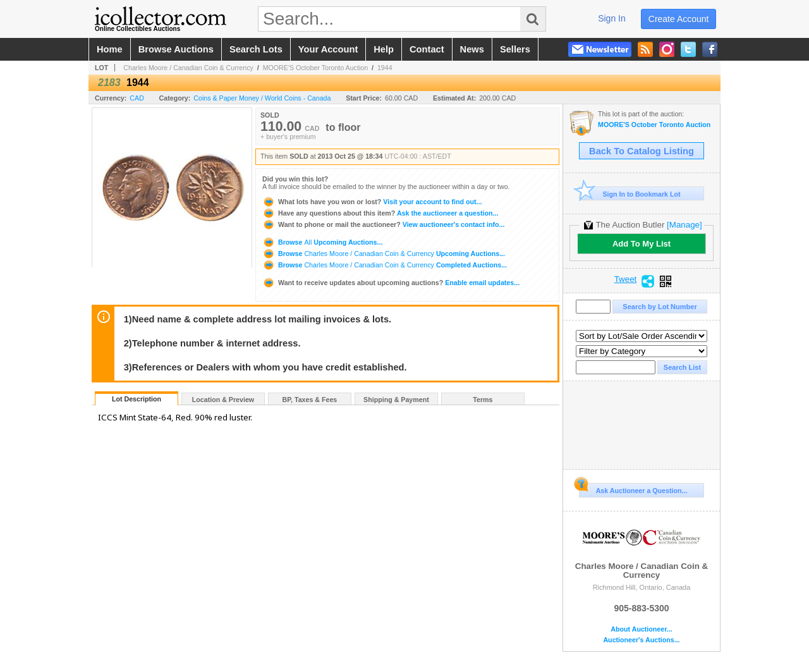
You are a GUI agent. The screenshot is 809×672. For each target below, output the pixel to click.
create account (679, 19)
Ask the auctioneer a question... (380, 213)
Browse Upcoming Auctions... (322, 242)
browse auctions (176, 49)
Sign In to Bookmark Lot (630, 194)
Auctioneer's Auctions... (641, 640)
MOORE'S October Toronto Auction (316, 68)
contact (427, 49)
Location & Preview (223, 400)
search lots (256, 49)
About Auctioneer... (641, 629)
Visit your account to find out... (372, 202)
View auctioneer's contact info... (383, 224)
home (110, 49)
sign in (612, 18)
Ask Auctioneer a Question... (633, 489)
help (384, 49)
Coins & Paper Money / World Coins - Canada (262, 98)
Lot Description (137, 399)
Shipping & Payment (396, 400)
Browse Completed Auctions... (385, 265)
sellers (515, 49)
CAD (137, 98)
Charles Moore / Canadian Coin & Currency (188, 68)
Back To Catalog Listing (642, 151)
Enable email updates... (391, 283)
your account (328, 49)
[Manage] (684, 225)
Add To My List (642, 244)
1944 (385, 68)
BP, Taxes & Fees (310, 400)
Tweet (626, 279)
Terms (483, 400)
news (472, 49)
